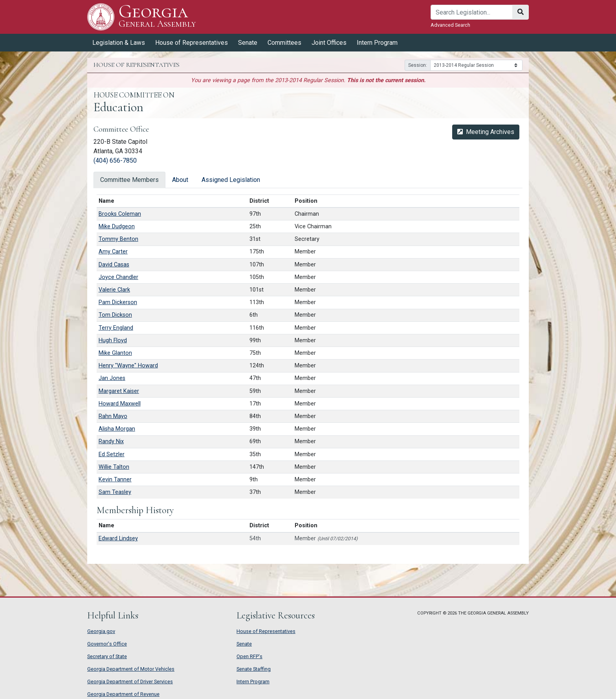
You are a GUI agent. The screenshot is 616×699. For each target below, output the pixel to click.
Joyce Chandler (118, 277)
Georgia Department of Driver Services (130, 682)
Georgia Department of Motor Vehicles (131, 669)
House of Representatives (192, 43)
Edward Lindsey (118, 538)
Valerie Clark (114, 290)
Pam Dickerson (118, 302)
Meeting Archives (486, 132)
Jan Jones (112, 378)
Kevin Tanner (115, 480)
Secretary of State (107, 656)
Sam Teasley (115, 492)
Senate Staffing (254, 669)
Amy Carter (113, 252)
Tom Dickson (115, 315)
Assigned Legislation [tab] (231, 180)
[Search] (472, 12)
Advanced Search (450, 25)
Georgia (157, 17)
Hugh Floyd (113, 340)
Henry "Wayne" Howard (128, 366)
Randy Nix (111, 441)
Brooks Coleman (120, 214)
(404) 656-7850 (115, 161)
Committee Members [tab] (129, 180)
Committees (284, 43)
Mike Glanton (115, 353)
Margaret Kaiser (119, 391)
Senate (248, 43)
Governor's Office (107, 644)
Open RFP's (249, 656)
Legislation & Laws (119, 43)
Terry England (116, 328)
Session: (418, 65)
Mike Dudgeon (117, 227)
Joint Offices (329, 43)
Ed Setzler (112, 454)
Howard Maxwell (120, 404)
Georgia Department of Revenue (123, 694)
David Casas (114, 265)
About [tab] (180, 180)
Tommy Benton (118, 239)
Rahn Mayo (113, 416)
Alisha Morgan (117, 429)
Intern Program (377, 43)
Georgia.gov (101, 631)
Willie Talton (114, 467)
